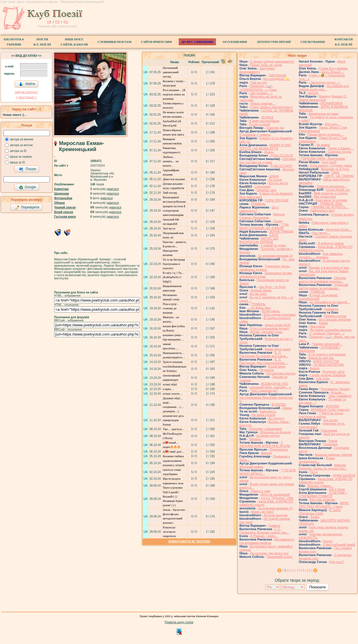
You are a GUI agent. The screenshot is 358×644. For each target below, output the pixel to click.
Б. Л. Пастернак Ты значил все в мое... (264, 354)
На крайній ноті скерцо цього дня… (324, 88)
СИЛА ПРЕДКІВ (277, 200)
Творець (255, 439)
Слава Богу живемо (333, 68)
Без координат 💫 (277, 79)
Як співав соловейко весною (331, 330)
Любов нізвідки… (263, 103)
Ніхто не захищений (275, 494)
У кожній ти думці (273, 245)
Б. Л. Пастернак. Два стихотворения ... (264, 361)
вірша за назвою (21, 157)
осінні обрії (170, 384)
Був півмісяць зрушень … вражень (321, 255)
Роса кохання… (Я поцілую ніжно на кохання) (174, 94)
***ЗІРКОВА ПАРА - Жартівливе (322, 159)
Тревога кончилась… (332, 186)
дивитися (113, 189)
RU (66, 22)
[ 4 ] (303, 570)
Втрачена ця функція (276, 432)
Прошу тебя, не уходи (266, 65)
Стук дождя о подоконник (327, 354)
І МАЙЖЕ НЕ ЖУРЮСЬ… (330, 207)
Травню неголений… (327, 344)
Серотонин (262, 187)
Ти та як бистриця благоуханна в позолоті (174, 264)
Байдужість (268, 411)
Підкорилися (279, 449)
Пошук (28, 169)
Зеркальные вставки (323, 114)
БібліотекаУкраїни (14, 42)
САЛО (274, 235)
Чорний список (65, 207)
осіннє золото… (173, 394)
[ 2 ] (291, 570)
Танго (335, 172)
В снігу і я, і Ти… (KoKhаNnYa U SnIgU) (174, 277)
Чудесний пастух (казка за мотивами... (324, 287)
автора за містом (21, 145)
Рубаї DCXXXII (281, 166)
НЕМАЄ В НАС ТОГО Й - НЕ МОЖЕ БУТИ (265, 147)
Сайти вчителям (156, 42)
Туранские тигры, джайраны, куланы (265, 268)
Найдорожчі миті (323, 210)
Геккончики (329, 430)
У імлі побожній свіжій (339, 545)
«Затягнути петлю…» (325, 82)
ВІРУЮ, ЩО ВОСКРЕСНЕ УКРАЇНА (259, 240)
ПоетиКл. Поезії (42, 42)
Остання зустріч (268, 436)
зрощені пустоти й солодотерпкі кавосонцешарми (174, 211)
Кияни (323, 323)
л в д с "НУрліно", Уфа (277, 498)
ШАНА (274, 176)
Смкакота (331, 309)
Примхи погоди (335, 316)
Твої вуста (169, 228)
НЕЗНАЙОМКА (331, 103)
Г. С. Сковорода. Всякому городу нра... (264, 531)
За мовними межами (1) (276, 508)
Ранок (333, 441)
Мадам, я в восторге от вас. (329, 268)
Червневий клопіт (280, 557)
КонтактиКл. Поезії (343, 42)
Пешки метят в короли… (326, 134)
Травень (274, 526)
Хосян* (328, 541)
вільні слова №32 (278, 325)
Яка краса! (318, 326)
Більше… (338, 392)
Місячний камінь (251, 467)
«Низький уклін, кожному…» (270, 387)
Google (27, 187)
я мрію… (168, 389)
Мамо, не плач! (262, 512)
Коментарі (61, 189)
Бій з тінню (337, 489)
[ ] (285, 570)
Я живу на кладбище (264, 121)
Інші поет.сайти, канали (74, 42)
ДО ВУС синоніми (197, 42)
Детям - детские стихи (266, 332)
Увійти (27, 84)
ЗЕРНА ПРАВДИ (281, 231)
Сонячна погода (339, 152)
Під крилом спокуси (281, 373)
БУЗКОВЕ (279, 404)
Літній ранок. (271, 311)
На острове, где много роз (269, 553)
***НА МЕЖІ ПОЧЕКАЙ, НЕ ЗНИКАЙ (264, 226)
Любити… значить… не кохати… (171, 161)
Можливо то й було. (336, 169)
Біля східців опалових (280, 315)
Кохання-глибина (173, 456)
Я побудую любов (331, 243)
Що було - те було (272, 287)
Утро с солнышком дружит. (270, 328)
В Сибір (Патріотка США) (320, 512)
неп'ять (313, 93)
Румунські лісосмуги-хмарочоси (169, 532)
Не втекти (267, 370)
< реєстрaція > (26, 97)
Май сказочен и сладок (331, 193)
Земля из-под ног (321, 358)
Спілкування (312, 42)
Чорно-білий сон (338, 190)
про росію (331, 420)
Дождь (269, 152)
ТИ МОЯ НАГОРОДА (329, 365)
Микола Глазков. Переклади (262, 216)
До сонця (275, 180)
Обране (60, 203)
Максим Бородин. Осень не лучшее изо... (323, 467)
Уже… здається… (174, 429)
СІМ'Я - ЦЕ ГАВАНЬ (339, 176)
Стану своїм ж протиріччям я (271, 107)
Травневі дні (275, 128)
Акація (315, 368)
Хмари (287, 408)
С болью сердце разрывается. (272, 61)
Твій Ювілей (277, 75)
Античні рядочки (276, 515)
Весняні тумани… (321, 486)
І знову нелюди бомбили (328, 375)
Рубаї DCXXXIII (282, 155)
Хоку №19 (329, 162)
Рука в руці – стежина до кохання (171, 308)
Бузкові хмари (261, 290)
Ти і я (314, 472)
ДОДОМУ (333, 406)
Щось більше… (333, 72)
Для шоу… (333, 124)
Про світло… (321, 233)
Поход (278, 221)
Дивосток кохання (174, 179)
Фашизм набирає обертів (333, 455)
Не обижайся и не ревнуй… (330, 302)
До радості (276, 418)
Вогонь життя (278, 183)
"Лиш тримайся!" (340, 396)
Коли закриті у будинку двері (331, 165)
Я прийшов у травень (255, 135)
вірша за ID (18, 162)
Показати (318, 587)
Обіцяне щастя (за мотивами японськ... (323, 280)
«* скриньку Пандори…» (327, 333)
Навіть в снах (261, 491)
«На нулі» (323, 379)
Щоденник (62, 194)
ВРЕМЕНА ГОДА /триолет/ (330, 410)
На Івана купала (263, 415)
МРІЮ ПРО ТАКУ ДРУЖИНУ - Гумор (324, 505)
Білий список (64, 212)
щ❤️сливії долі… (174, 452)
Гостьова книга (65, 217)
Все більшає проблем (335, 319)
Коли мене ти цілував (331, 200)
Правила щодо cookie (179, 622)
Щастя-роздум (172, 479)
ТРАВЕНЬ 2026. (331, 204)
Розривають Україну (336, 389)
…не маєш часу (259, 308)
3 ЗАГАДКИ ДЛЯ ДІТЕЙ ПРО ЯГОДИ (265, 444)
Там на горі (259, 82)
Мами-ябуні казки (278, 349)
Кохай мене (277, 366)
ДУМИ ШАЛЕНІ (344, 475)
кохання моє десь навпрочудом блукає (173, 420)
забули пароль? (26, 92)
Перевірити (27, 208)
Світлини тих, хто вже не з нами (268, 161)
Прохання (331, 444)
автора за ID (18, 151)
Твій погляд (170, 193)
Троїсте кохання (173, 362)
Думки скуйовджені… (317, 460)
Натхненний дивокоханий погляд (171, 72)
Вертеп (267, 453)
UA (49, 22)
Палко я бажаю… (340, 148)
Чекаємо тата (266, 190)
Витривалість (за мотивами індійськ (267, 541)
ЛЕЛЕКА (267, 117)
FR (58, 22)
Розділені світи (333, 372)
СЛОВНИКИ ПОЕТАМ (114, 42)
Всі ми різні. (258, 294)
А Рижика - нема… (264, 536)
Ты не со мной (260, 124)
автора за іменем (22, 139)
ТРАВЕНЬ (258, 204)
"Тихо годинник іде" (264, 391)
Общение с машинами (265, 429)
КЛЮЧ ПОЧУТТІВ (326, 361)
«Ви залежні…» (261, 93)
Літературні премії (274, 42)
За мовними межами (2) (276, 256)
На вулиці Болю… (339, 229)
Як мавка (323, 145)
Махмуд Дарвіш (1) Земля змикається (323, 98)
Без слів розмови (322, 500)
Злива (315, 517)
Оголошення (235, 42)
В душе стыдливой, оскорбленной (319, 297)
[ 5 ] (310, 570)
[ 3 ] (297, 570)
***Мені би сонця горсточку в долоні (321, 415)
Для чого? (337, 562)
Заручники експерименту (257, 70)
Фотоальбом (63, 198)
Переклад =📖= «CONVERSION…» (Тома (258, 88)
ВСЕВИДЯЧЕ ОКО (275, 384)
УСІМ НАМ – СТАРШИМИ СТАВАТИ (323, 494)
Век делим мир (325, 197)
